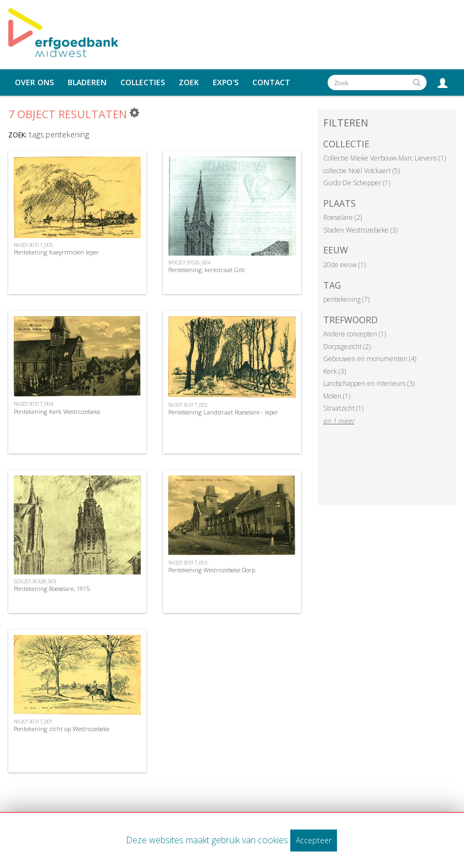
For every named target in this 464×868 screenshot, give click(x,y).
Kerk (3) (335, 371)
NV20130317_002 (188, 405)
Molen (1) (337, 396)
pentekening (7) (346, 299)
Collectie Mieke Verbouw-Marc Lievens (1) (385, 158)
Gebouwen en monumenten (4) (370, 359)
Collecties (143, 82)
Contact (271, 82)
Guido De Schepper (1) (357, 183)
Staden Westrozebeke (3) (360, 230)
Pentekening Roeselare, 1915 (52, 588)
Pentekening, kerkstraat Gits (206, 270)
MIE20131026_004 (189, 262)
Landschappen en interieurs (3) (369, 383)
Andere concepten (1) (355, 334)
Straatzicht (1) (343, 408)
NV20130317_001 (33, 722)
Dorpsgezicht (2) (347, 347)
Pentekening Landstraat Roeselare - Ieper (223, 412)
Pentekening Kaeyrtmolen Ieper (56, 252)
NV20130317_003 (188, 563)
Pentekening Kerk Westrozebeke (57, 411)
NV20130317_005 (33, 245)
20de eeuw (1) (344, 265)
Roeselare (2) (343, 217)
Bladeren (87, 82)
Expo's (226, 82)
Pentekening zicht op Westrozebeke (62, 729)
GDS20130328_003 (35, 581)
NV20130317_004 (33, 404)
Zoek (189, 82)
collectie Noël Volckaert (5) (361, 171)
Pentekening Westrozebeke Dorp (212, 570)
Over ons (34, 82)
